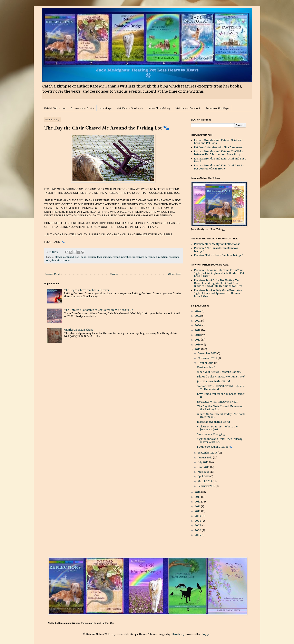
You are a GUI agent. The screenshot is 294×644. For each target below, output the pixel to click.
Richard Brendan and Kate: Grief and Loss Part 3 (220, 160)
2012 (198, 502)
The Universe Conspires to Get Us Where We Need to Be (99, 310)
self (48, 260)
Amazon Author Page (217, 108)
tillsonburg (178, 634)
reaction (163, 257)
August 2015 (205, 458)
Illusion (92, 257)
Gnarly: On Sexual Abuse (79, 330)
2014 (198, 492)
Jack (99, 257)
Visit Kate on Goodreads (130, 108)
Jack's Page (105, 108)
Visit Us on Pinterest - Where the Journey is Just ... (217, 428)
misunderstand (112, 257)
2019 (198, 330)
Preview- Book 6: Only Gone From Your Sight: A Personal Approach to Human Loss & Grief (218, 293)
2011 (198, 506)
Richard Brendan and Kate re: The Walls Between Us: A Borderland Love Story (218, 153)
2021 (198, 321)
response (174, 257)
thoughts (57, 260)
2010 (198, 511)
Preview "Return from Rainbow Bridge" (218, 255)
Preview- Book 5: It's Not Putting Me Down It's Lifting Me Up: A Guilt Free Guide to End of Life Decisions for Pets (218, 283)
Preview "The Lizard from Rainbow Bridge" (216, 250)
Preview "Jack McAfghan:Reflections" (217, 244)
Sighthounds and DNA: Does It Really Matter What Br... (220, 440)
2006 (198, 530)
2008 (198, 521)
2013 (198, 497)
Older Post (175, 274)
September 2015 (208, 453)
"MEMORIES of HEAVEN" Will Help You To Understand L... (220, 388)
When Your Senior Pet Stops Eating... (219, 372)
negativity (138, 257)
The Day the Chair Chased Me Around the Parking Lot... (220, 408)
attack (58, 257)
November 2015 (208, 358)
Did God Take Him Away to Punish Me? (221, 377)
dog (77, 257)
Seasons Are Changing (211, 434)
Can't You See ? (206, 367)
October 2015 (206, 363)
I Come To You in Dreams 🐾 (215, 447)
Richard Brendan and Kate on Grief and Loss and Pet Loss (218, 142)
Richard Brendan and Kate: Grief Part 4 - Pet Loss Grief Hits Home (219, 167)
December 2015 (207, 353)
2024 (198, 311)
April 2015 (204, 476)
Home (114, 274)
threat (66, 260)
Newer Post (53, 274)
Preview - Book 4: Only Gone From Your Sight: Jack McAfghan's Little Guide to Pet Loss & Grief (219, 273)
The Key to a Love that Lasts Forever (87, 290)
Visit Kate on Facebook (188, 108)
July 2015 (203, 462)
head (84, 257)
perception (151, 257)
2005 (198, 535)
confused (68, 257)
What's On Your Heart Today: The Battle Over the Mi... (221, 416)
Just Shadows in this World (213, 381)
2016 (198, 345)
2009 (198, 516)
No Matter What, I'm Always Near (217, 402)
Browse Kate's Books (82, 108)
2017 (198, 340)
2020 (198, 325)
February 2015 (207, 486)
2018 (198, 335)
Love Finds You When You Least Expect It (221, 395)
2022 (198, 316)
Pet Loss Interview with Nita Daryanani (218, 147)
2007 (198, 525)
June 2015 (204, 467)
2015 (198, 349)
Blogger (206, 634)
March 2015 (205, 481)
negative (126, 257)
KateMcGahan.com (55, 108)
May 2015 (204, 472)
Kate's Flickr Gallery (159, 108)
